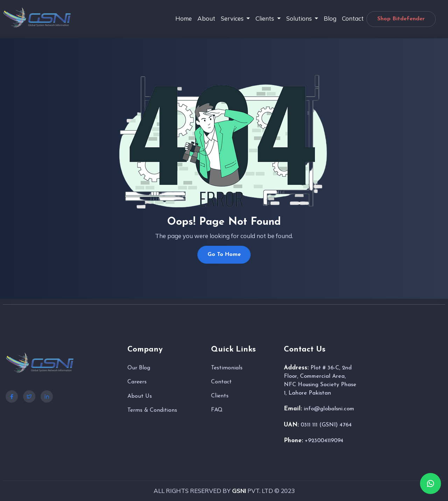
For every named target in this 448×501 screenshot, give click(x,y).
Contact (353, 18)
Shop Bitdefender (401, 19)
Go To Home (224, 255)
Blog (330, 18)
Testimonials (227, 368)
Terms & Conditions (152, 411)
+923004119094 (324, 441)
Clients (220, 396)
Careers (137, 383)
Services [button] (233, 18)
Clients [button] (265, 18)
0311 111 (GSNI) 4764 (326, 425)
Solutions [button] (300, 18)
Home (184, 18)
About (206, 18)
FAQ (217, 410)
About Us (140, 397)
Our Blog (139, 368)
